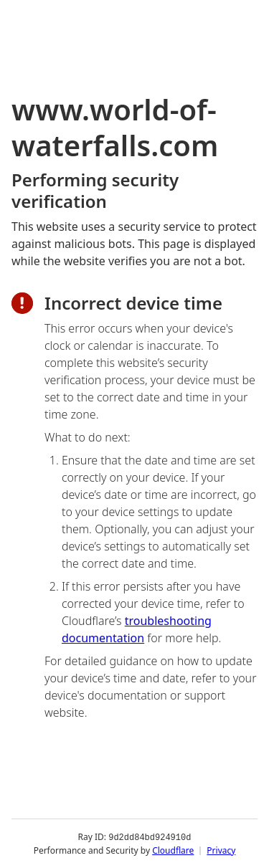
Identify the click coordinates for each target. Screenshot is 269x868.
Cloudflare (173, 850)
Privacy (221, 850)
